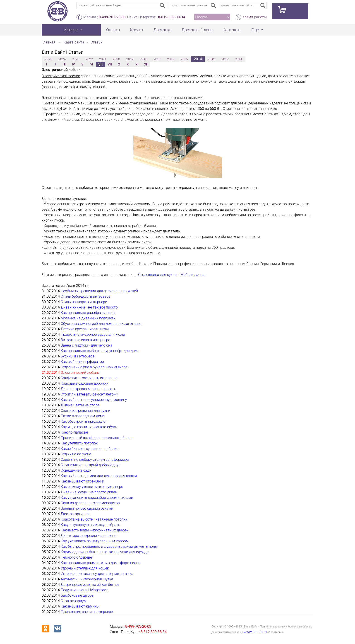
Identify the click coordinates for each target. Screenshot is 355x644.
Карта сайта (74, 42)
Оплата (113, 30)
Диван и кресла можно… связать (88, 389)
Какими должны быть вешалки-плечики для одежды (105, 552)
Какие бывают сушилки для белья (90, 449)
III (64, 65)
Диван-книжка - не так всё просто (89, 307)
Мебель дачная (193, 275)
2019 (130, 59)
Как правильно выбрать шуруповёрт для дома (100, 351)
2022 (89, 59)
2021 (103, 59)
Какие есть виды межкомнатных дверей (95, 530)
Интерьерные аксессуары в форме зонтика (97, 574)
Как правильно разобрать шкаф (88, 313)
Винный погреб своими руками (87, 508)
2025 (48, 59)
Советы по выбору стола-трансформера (95, 459)
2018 (144, 59)
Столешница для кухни (157, 275)
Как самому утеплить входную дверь (92, 487)
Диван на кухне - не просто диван (89, 492)
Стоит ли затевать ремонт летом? (89, 394)
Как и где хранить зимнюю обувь (89, 427)
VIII (110, 65)
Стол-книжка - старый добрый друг (90, 465)
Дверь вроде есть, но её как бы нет (90, 585)
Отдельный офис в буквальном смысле (94, 367)
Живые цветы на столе (80, 405)
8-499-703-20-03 (112, 17)
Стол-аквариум (74, 601)
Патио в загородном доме (83, 416)
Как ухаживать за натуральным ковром (95, 541)
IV (73, 65)
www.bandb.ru (255, 632)
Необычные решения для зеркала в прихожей (99, 291)
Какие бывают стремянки (82, 481)
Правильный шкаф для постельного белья (97, 438)
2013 (211, 59)
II (55, 65)
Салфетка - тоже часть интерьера (89, 378)
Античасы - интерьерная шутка (87, 579)
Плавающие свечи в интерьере (87, 612)
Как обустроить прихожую (83, 421)
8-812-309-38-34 (172, 17)
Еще (255, 30)
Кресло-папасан (74, 432)
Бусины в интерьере (78, 356)
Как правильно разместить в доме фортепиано (101, 563)
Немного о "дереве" (77, 557)
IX (119, 65)
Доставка (163, 30)
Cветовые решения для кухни (85, 411)
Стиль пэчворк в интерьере (84, 302)
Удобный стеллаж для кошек (85, 568)
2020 (116, 59)
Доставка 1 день (197, 30)
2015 (184, 59)
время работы (255, 17)
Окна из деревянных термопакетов (90, 503)
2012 (225, 59)
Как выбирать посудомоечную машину (94, 400)
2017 (157, 59)
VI (92, 65)
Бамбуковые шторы (78, 595)
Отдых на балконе (76, 454)
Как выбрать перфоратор (82, 362)
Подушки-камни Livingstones (85, 590)
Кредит (137, 30)
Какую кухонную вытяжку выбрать (90, 525)
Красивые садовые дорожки (85, 383)
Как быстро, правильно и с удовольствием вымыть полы (109, 546)
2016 (171, 59)
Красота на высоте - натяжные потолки (94, 519)
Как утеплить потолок (79, 443)
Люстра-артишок (75, 514)
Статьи (97, 42)
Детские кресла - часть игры (85, 329)
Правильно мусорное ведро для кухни (93, 334)
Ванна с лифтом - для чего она (86, 345)
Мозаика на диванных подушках (88, 318)
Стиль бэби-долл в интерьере (85, 296)
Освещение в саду (76, 470)
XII (146, 65)
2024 (62, 59)
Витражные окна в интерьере (85, 340)
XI (137, 65)
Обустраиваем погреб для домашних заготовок (101, 324)
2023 (76, 59)
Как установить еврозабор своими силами (97, 498)
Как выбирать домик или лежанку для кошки (99, 476)
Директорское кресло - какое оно (89, 536)
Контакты (232, 30)
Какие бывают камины (80, 606)
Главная (49, 42)
